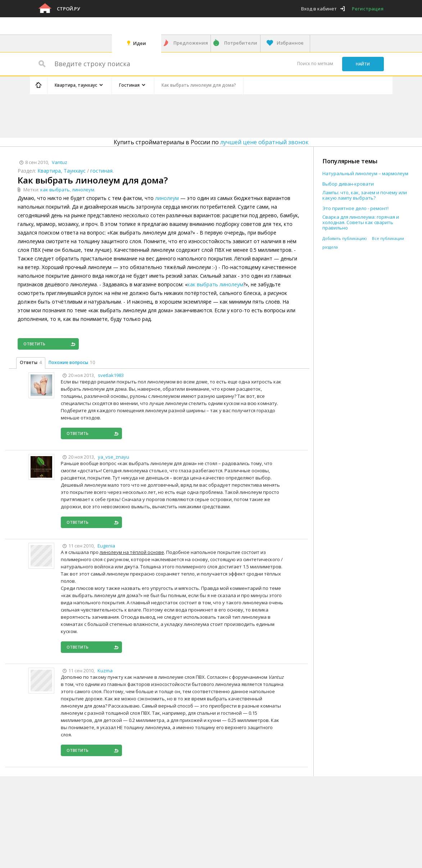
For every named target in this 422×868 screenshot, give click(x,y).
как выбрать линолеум (215, 284)
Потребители (241, 43)
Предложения (191, 43)
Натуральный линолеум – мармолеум (365, 174)
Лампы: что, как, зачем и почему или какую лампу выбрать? (365, 195)
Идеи (140, 43)
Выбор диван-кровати (348, 184)
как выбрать (55, 190)
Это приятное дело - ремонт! (355, 208)
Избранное (290, 43)
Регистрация (368, 9)
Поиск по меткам (315, 63)
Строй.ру (68, 9)
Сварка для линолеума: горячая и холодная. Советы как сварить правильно (361, 222)
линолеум (83, 190)
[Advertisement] (166, 115)
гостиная (101, 171)
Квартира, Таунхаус (62, 171)
